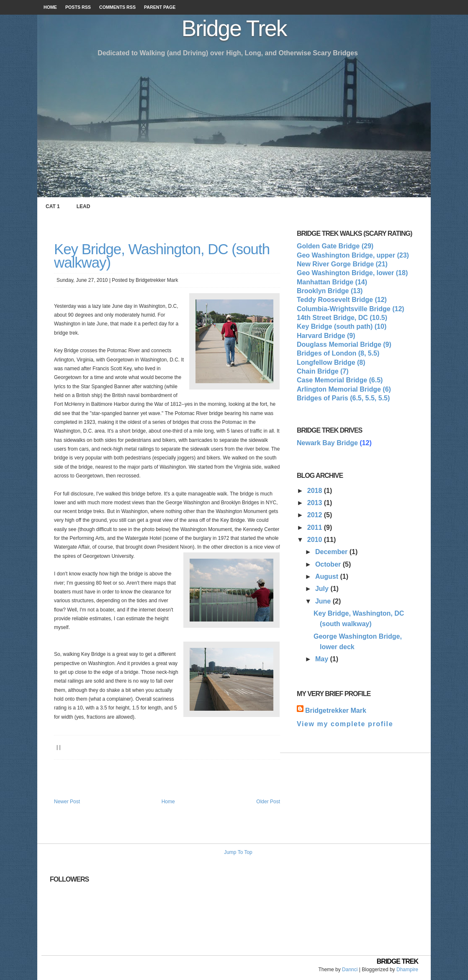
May (323, 659)
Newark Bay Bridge (327, 443)
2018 (316, 491)
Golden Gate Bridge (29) (335, 246)
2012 (316, 515)
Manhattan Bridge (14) (332, 282)
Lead (84, 206)
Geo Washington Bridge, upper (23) (353, 255)
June (324, 601)
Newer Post (67, 802)
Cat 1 (53, 206)
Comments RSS (117, 7)
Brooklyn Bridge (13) (330, 291)
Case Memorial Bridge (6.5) (340, 380)
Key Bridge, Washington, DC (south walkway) (162, 255)
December (332, 552)
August (328, 576)
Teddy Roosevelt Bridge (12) (342, 300)
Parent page (160, 7)
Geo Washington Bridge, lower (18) (352, 273)
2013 (316, 503)
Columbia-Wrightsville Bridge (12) (351, 309)
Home (50, 7)
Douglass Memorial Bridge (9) (344, 344)
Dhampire (407, 970)
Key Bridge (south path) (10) (342, 326)
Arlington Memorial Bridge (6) (344, 389)
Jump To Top (238, 852)
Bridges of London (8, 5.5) (338, 353)
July (323, 589)
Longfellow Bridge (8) (331, 362)
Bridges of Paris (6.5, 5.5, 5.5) (343, 398)
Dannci (350, 970)
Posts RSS (78, 7)
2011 (316, 527)
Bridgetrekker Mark (336, 710)
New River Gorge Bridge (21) (342, 264)
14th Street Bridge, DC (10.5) (342, 318)
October (329, 564)
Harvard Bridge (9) (326, 336)
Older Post (268, 802)
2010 (316, 540)
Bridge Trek (234, 28)
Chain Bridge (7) (323, 371)
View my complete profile (345, 724)
